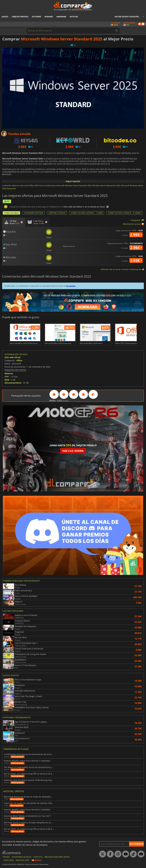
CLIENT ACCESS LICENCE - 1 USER (87, 213)
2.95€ (136, 235)
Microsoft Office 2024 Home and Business (38, 185)
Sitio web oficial (12, 357)
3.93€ (136, 260)
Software (36, 17)
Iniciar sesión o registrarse (128, 17)
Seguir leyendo (73, 181)
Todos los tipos (11, 213)
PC (7, 201)
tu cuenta (71, 286)
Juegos (5, 17)
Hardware (61, 17)
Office (19, 360)
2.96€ (136, 248)
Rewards (49, 17)
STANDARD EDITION (34, 213)
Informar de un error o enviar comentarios (122, 269)
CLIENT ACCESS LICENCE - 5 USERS (124, 213)
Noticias (74, 17)
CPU (7, 377)
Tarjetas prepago (20, 17)
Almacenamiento (13, 383)
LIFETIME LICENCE (57, 213)
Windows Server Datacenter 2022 (106, 185)
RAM (7, 380)
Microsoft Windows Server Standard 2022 (74, 185)
